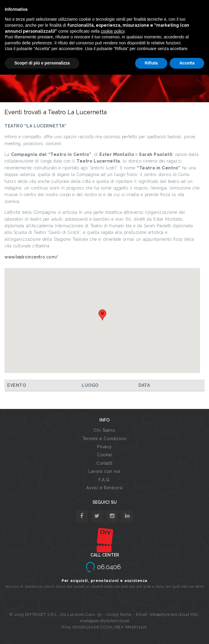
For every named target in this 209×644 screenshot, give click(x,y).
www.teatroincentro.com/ (31, 257)
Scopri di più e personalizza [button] (42, 63)
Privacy (104, 447)
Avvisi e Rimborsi (104, 488)
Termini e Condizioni (104, 439)
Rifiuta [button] (151, 63)
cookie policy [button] (113, 31)
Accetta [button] (187, 63)
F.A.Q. (104, 480)
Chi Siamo (104, 430)
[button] (102, 315)
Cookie (104, 455)
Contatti (104, 463)
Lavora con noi (104, 471)
